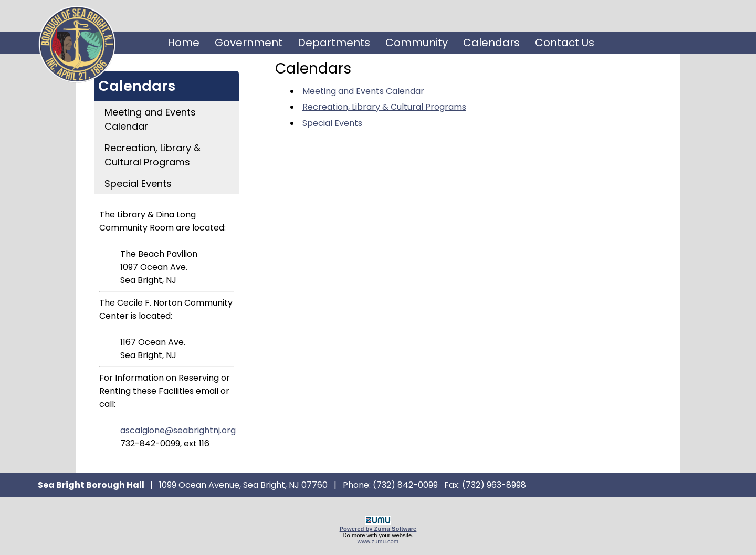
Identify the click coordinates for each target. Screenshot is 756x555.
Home (183, 43)
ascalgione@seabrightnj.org (178, 430)
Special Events (138, 184)
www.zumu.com (378, 541)
